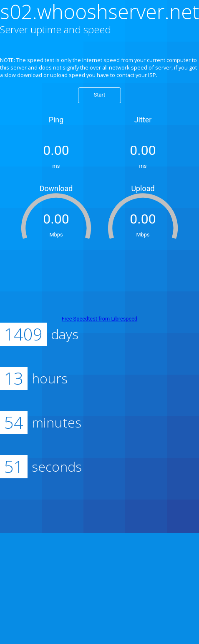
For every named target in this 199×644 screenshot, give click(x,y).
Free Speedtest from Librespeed (100, 319)
